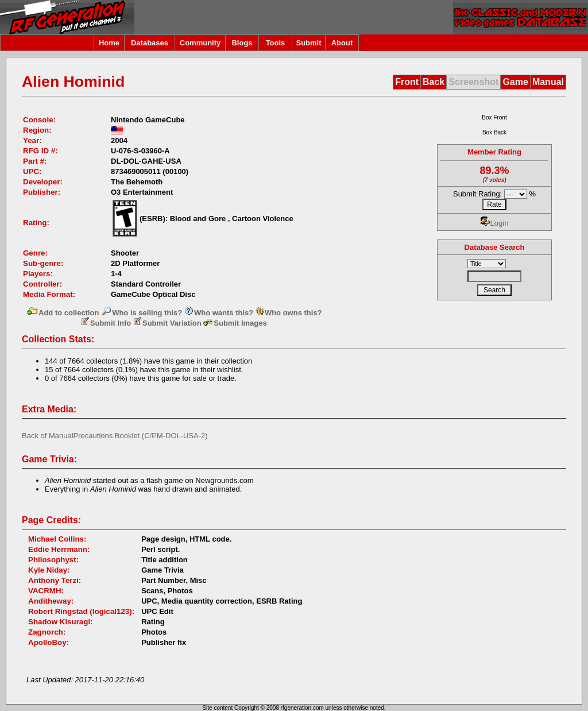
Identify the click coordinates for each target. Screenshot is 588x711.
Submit (308, 43)
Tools (276, 43)
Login (495, 223)
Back (434, 82)
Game (515, 82)
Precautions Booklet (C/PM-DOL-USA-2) (141, 436)
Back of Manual (48, 436)
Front (407, 82)
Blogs (242, 43)
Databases (150, 43)
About (342, 43)
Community (200, 43)
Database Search (495, 247)
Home (109, 43)
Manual (548, 82)
